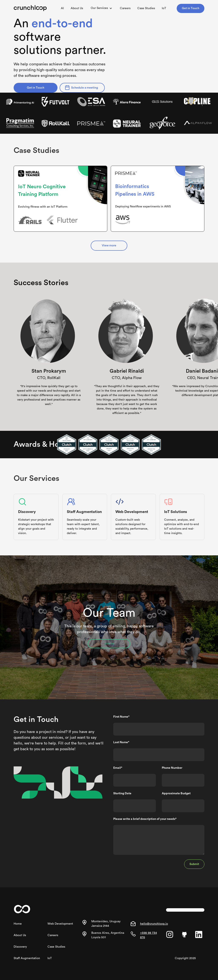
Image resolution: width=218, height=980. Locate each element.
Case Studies (146, 8)
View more (109, 246)
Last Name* (121, 742)
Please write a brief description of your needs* (145, 819)
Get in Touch (191, 8)
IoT (164, 8)
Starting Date (122, 793)
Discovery (20, 947)
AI (62, 8)
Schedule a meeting (85, 88)
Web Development (60, 924)
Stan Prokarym (49, 371)
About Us (77, 8)
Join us (109, 644)
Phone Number (172, 768)
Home (18, 924)
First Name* (121, 717)
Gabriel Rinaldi (127, 371)
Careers (125, 8)
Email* (118, 768)
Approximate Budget (176, 793)
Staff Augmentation (27, 958)
